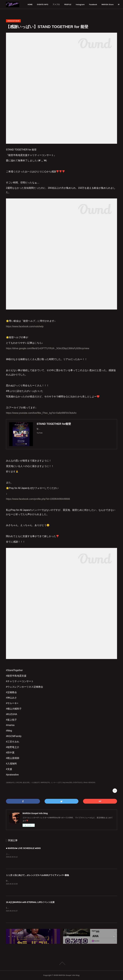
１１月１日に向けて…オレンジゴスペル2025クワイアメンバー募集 (37, 875)
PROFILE (88, 4)
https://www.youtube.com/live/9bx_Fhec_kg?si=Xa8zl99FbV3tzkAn (41, 413)
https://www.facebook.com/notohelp (25, 326)
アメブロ (77, 4)
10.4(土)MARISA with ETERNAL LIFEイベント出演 (30, 902)
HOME (50, 4)
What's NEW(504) (89, 783)
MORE (112, 4)
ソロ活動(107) (35, 783)
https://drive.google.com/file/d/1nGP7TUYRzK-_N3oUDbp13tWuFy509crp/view (48, 348)
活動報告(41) (10, 783)
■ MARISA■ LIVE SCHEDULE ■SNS (23, 848)
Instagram (101, 4)
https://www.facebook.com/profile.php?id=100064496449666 (38, 499)
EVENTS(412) (78, 783)
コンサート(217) (56, 783)
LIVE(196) (19, 783)
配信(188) (26, 783)
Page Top (61, 963)
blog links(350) (67, 783)
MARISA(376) (45, 783)
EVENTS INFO (63, 4)
